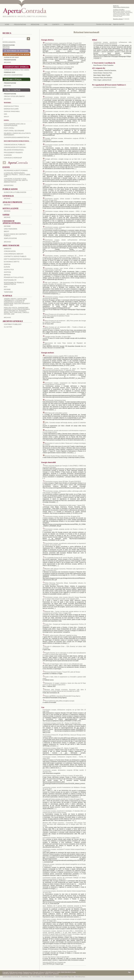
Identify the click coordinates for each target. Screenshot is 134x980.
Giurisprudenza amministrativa (16, 137)
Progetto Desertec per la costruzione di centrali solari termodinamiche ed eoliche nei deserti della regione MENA (64, 654)
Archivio (7, 86)
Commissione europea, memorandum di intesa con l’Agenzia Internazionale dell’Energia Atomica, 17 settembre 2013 (64, 369)
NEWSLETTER (69, 24)
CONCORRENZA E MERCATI (14, 254)
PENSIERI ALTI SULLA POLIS (14, 277)
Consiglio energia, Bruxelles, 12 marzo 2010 (58, 337)
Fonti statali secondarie (14, 131)
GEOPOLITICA (9, 270)
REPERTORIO (9, 185)
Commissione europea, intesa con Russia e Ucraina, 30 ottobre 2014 (63, 776)
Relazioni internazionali (14, 150)
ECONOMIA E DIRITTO (12, 262)
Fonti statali (9, 128)
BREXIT (7, 231)
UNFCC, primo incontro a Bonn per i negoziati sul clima (61, 635)
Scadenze (8, 155)
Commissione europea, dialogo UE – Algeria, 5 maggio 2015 (60, 748)
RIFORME (7, 289)
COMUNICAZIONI (10, 251)
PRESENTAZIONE (20, 24)
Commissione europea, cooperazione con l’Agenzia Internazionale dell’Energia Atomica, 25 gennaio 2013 (64, 384)
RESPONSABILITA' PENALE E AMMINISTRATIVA (14, 283)
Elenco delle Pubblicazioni (15, 192)
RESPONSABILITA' (10, 280)
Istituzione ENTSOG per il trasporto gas (54, 962)
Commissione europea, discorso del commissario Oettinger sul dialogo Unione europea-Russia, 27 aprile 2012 (64, 878)
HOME (7, 24)
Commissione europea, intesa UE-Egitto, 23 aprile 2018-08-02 (63, 482)
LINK (46, 24)
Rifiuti (6, 117)
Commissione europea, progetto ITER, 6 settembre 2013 (61, 356)
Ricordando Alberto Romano (16, 170)
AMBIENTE (8, 249)
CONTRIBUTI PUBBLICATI (13, 324)
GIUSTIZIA (7, 272)
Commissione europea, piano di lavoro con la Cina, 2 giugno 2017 (64, 56)
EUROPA (7, 267)
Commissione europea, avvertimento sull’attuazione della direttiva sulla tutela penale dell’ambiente (112, 43)
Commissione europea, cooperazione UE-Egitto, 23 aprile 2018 (63, 43)
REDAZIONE (35, 24)
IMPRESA (7, 275)
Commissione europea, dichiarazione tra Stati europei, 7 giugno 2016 (65, 505)
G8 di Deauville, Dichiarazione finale (55, 400)
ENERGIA (7, 264)
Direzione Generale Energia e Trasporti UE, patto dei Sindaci (62, 672)
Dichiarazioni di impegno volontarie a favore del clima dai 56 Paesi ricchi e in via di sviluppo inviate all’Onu (64, 684)
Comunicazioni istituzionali (15, 147)
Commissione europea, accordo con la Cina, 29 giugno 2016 (62, 516)
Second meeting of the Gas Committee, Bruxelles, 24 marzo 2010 (62, 946)
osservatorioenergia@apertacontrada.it (105, 87)
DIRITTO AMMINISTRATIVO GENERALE (17, 259)
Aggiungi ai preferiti (119, 24)
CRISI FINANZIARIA (11, 229)
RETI (6, 287)
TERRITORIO (8, 292)
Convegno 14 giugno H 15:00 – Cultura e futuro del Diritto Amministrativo (16, 180)
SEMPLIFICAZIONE (10, 238)
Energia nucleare (11, 109)
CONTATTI (56, 24)
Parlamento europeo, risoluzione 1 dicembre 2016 (59, 67)
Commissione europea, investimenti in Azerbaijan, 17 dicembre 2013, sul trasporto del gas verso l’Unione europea (64, 812)
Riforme (7, 226)
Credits (74, 972)
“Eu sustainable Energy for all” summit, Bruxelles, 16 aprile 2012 (63, 558)
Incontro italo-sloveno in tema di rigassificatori (56, 957)
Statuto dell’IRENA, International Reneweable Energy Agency (63, 696)
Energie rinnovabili (12, 111)
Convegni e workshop (13, 158)
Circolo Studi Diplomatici (14, 96)
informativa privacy (80, 977)
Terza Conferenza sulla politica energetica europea (59, 701)
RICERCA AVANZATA (9, 42)
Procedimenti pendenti (13, 152)
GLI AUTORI (8, 327)
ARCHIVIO (6, 47)
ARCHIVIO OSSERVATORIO (13, 75)
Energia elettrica (11, 106)
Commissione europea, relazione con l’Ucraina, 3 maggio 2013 (61, 838)
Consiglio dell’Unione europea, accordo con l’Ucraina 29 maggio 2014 (63, 799)
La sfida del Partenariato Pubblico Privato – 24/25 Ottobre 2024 (17, 175)
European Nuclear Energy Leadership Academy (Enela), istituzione (64, 456)
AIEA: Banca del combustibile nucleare (56, 413)
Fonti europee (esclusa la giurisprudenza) (15, 125)
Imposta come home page (104, 24)
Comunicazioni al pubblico (15, 145)
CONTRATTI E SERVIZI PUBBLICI (15, 256)
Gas (5, 114)
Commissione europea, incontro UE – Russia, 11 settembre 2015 (62, 723)
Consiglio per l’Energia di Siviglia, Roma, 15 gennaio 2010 (59, 951)
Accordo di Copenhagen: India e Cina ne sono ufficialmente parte (64, 664)
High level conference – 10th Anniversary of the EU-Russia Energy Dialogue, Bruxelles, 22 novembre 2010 (64, 283)
